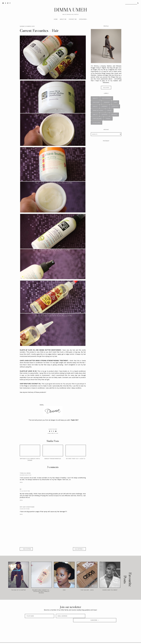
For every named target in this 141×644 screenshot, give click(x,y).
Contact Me (73, 19)
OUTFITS (104, 115)
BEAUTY (53, 433)
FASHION (107, 102)
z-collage (96, 123)
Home (56, 19)
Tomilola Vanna (25, 473)
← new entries (26, 549)
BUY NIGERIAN (107, 98)
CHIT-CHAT (96, 102)
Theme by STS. (77, 641)
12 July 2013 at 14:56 (25, 491)
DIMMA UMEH (71, 10)
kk (21, 489)
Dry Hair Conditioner (27, 507)
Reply (21, 482)
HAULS (95, 106)
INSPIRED (104, 106)
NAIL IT (95, 115)
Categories (83, 19)
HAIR (57, 433)
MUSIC (109, 110)
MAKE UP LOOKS (98, 110)
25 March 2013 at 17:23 (25, 475)
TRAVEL (108, 119)
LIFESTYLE (115, 106)
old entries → (79, 549)
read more (106, 88)
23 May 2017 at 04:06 (25, 509)
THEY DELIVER (97, 119)
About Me (63, 19)
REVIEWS (114, 115)
